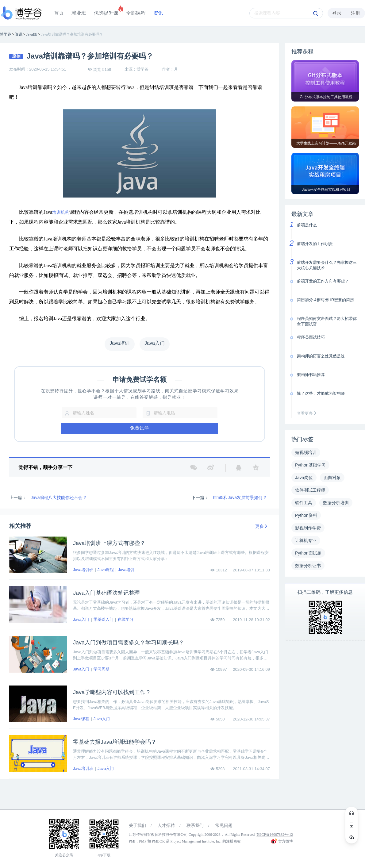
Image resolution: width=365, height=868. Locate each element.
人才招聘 (166, 826)
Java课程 (106, 570)
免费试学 (140, 428)
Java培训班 (83, 570)
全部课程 (136, 13)
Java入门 (81, 619)
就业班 (79, 13)
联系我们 (195, 826)
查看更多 (308, 413)
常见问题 (224, 826)
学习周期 (102, 669)
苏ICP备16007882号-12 (275, 835)
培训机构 (61, 212)
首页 (59, 13)
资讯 (158, 13)
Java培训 (126, 570)
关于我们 (137, 826)
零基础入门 (104, 619)
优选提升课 (106, 13)
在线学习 (125, 619)
